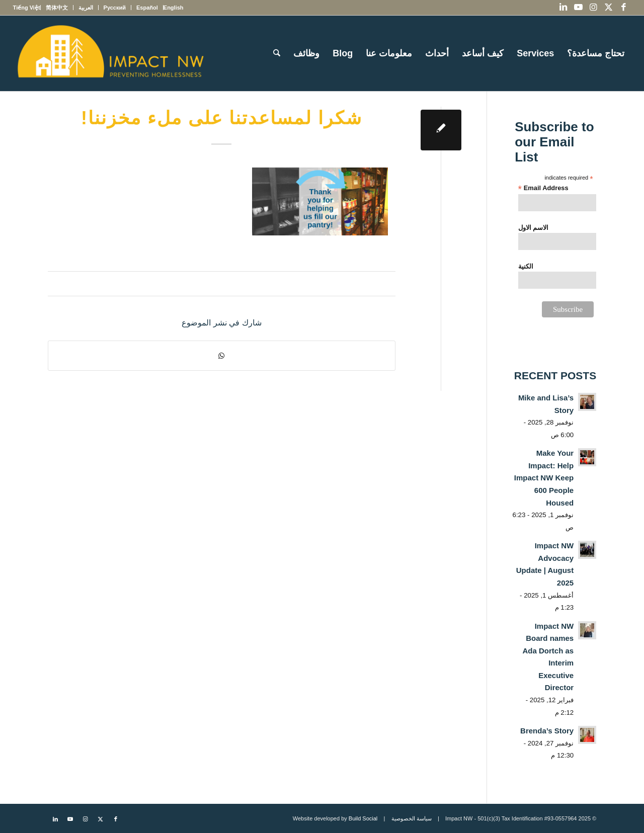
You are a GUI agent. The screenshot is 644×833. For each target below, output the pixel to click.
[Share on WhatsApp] (222, 356)
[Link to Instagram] (593, 8)
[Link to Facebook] (623, 8)
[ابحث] (277, 53)
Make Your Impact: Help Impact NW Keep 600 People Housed (544, 478)
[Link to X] (608, 8)
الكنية (526, 266)
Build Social (363, 818)
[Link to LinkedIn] (563, 8)
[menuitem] (173, 8)
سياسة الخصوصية (412, 818)
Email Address (543, 188)
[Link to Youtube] (578, 8)
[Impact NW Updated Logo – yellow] (110, 53)
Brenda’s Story (547, 731)
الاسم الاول (534, 228)
